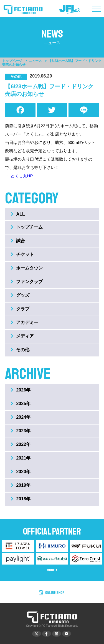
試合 (18, 241)
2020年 (21, 472)
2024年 (21, 417)
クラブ (20, 309)
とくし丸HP (22, 176)
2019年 (21, 485)
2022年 (21, 444)
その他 (20, 350)
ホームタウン (27, 268)
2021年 (21, 458)
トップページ (12, 61)
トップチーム (27, 227)
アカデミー (24, 322)
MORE (52, 570)
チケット (22, 254)
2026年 (21, 390)
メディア (22, 336)
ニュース (35, 61)
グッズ (20, 295)
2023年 (21, 431)
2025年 (21, 404)
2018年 (21, 499)
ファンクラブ (27, 282)
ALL (18, 214)
